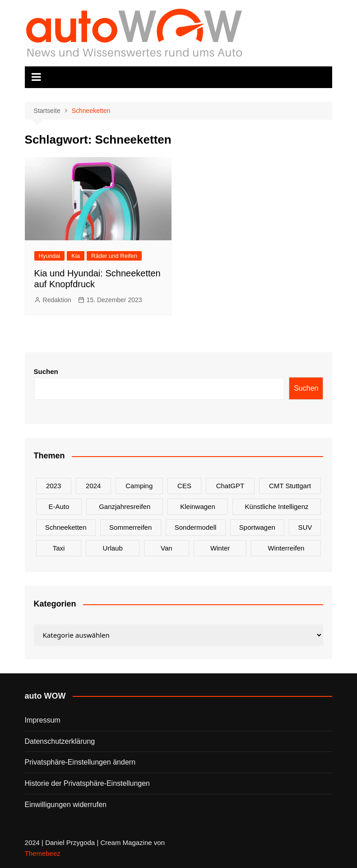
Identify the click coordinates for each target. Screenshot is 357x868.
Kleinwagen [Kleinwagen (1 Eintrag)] (198, 506)
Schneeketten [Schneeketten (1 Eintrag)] (66, 527)
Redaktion (57, 300)
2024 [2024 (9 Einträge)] (93, 486)
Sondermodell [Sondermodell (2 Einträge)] (196, 527)
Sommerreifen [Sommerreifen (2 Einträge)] (130, 527)
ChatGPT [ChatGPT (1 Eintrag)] (230, 486)
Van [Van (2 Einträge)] (167, 548)
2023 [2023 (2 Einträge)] (53, 486)
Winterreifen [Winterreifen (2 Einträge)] (286, 548)
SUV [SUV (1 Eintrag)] (305, 527)
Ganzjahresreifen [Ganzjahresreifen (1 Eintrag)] (125, 506)
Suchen (46, 371)
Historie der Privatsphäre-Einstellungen (87, 783)
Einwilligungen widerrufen (66, 805)
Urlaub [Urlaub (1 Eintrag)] (113, 548)
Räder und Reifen (114, 256)
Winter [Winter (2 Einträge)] (220, 548)
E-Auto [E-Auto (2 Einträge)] (59, 506)
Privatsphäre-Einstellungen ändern (80, 762)
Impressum (43, 720)
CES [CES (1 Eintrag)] (184, 486)
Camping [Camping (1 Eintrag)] (139, 486)
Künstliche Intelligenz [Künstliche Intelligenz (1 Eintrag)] (277, 506)
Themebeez (43, 853)
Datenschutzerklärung (60, 741)
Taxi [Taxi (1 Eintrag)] (59, 548)
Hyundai (50, 256)
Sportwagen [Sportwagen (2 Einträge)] (257, 527)
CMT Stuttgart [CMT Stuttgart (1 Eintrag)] (290, 486)
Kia (76, 256)
